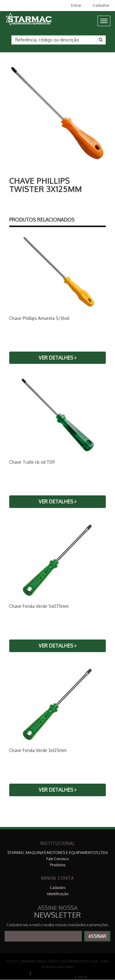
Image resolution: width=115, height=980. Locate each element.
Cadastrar (101, 5)
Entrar (76, 5)
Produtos (58, 865)
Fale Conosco (57, 859)
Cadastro (57, 888)
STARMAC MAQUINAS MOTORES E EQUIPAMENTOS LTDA (58, 853)
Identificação (58, 894)
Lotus (81, 977)
